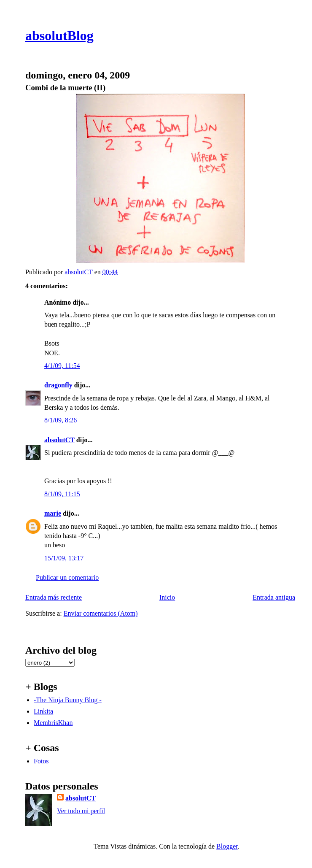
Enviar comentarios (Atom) (101, 613)
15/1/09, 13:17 (64, 558)
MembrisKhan (53, 723)
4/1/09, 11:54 (62, 366)
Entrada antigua (274, 597)
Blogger (227, 846)
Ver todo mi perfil (81, 811)
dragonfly (58, 385)
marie (53, 513)
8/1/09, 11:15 (62, 494)
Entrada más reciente (54, 597)
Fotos (41, 761)
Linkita (43, 711)
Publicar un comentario (67, 577)
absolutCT (59, 440)
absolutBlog (59, 35)
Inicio (167, 597)
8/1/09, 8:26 (61, 420)
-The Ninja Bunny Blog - (68, 700)
